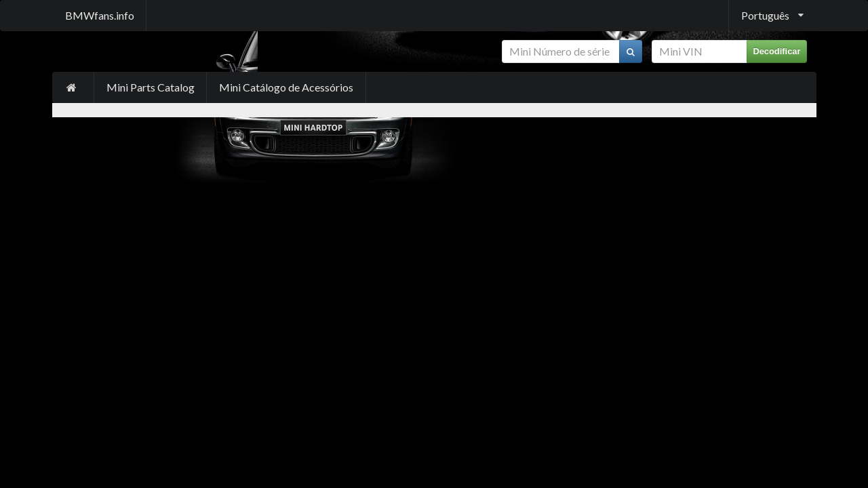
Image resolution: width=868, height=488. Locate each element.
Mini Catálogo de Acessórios (286, 87)
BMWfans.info (100, 15)
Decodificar (776, 51)
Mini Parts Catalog (151, 87)
